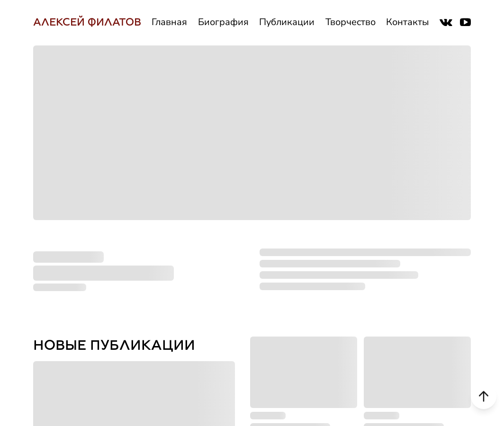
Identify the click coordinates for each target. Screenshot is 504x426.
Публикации (287, 22)
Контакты (408, 22)
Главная (169, 22)
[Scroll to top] (484, 394)
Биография (223, 22)
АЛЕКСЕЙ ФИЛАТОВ (87, 22)
